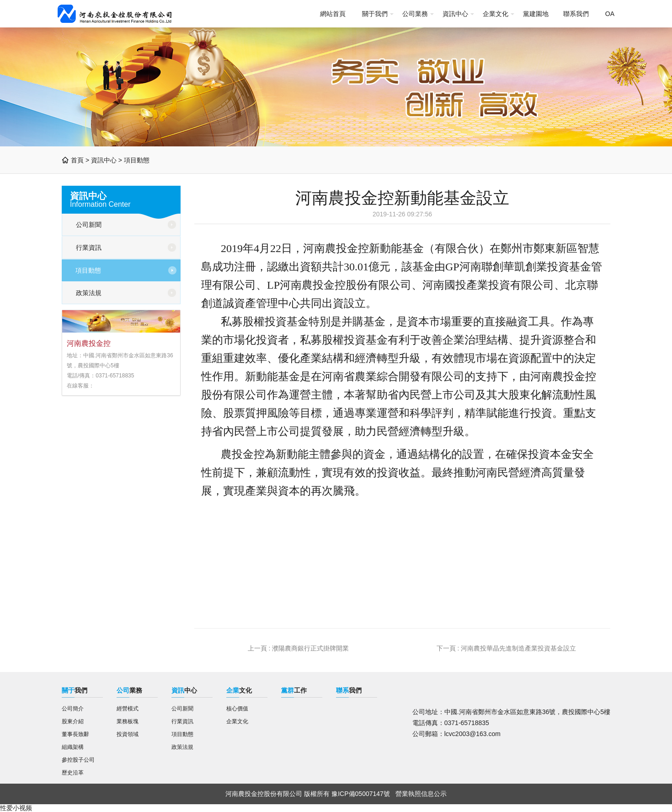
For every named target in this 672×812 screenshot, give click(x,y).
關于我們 (375, 14)
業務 (129, 690)
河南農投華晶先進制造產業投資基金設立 (518, 648)
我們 (75, 690)
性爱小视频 (16, 808)
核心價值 (237, 709)
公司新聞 (89, 225)
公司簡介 (73, 709)
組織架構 (73, 747)
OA (610, 14)
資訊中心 (455, 14)
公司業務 (415, 14)
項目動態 (137, 160)
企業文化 (496, 14)
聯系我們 (576, 14)
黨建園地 (536, 14)
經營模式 (128, 709)
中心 (184, 690)
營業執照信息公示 (421, 794)
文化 (239, 690)
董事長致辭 (75, 734)
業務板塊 (128, 721)
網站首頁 (333, 14)
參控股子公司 (78, 760)
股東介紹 (73, 721)
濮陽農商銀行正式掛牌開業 (310, 648)
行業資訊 (89, 247)
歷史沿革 (73, 773)
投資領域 (128, 734)
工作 (294, 690)
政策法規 (89, 293)
